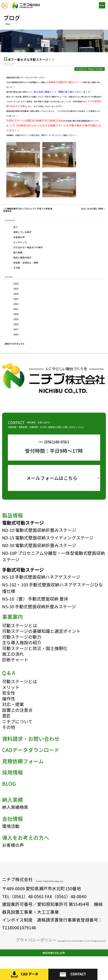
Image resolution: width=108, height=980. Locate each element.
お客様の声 (19, 237)
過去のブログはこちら (15, 344)
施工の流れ (13, 661)
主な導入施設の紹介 (22, 649)
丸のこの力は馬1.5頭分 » (93, 209)
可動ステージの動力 (22, 644)
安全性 (9, 700)
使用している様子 (22, 232)
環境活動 (11, 833)
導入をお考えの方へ (26, 844)
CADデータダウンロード (31, 757)
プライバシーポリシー (36, 947)
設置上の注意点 (17, 717)
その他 (17, 268)
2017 (16, 329)
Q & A (9, 679)
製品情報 (13, 522)
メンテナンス (20, 242)
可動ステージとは (20, 632)
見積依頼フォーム (23, 768)
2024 (16, 294)
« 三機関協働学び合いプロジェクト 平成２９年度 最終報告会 (28, 210)
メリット (11, 694)
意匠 (6, 722)
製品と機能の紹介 (22, 257)
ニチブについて (17, 728)
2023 (16, 299)
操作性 (9, 705)
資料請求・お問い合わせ (31, 745)
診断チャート (15, 666)
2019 (16, 319)
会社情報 (13, 825)
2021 (16, 309)
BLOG (9, 790)
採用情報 (13, 779)
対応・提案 (13, 711)
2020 (16, 314)
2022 (16, 304)
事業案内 (13, 623)
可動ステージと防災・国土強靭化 (35, 655)
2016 (16, 334)
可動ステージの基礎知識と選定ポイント (41, 638)
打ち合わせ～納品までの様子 (28, 247)
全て (16, 227)
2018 (16, 324)
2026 (16, 284)
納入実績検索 (15, 814)
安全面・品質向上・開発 (26, 263)
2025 (16, 289)
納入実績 (18, 252)
